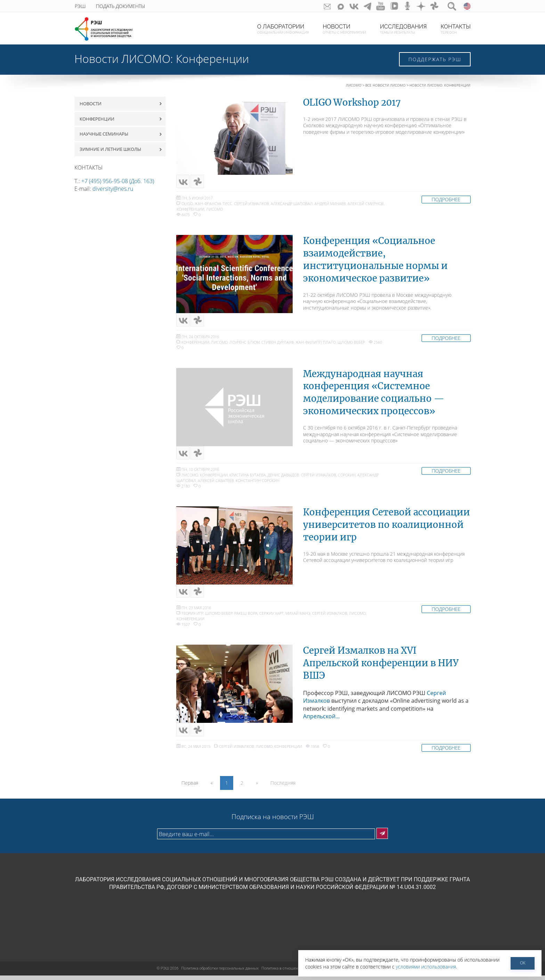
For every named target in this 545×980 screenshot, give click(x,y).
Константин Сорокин (258, 483)
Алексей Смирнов (366, 205)
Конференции (97, 119)
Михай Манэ (298, 617)
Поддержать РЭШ (435, 59)
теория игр (192, 617)
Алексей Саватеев (216, 483)
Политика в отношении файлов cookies (296, 973)
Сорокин (347, 477)
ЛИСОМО (354, 85)
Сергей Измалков (251, 205)
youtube (377, 6)
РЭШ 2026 (168, 973)
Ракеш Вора (246, 617)
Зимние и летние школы (110, 149)
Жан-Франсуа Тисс (213, 205)
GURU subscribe (320, 6)
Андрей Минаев (330, 205)
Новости (91, 104)
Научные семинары (104, 134)
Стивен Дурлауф (278, 344)
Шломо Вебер (351, 344)
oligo (187, 205)
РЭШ (80, 6)
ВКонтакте (348, 6)
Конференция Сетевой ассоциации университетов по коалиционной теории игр (387, 527)
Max (334, 6)
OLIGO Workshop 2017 (352, 103)
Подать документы (120, 6)
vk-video (391, 6)
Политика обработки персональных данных (220, 973)
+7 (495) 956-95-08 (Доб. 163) (118, 181)
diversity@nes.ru (113, 189)
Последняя (283, 787)
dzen (420, 6)
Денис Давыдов (283, 477)
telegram (363, 6)
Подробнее (446, 200)
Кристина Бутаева (248, 477)
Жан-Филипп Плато (316, 344)
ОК (523, 963)
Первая (190, 787)
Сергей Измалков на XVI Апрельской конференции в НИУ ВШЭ (381, 667)
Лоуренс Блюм (245, 344)
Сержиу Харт (271, 617)
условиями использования (426, 967)
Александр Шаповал (292, 205)
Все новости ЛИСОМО (385, 85)
